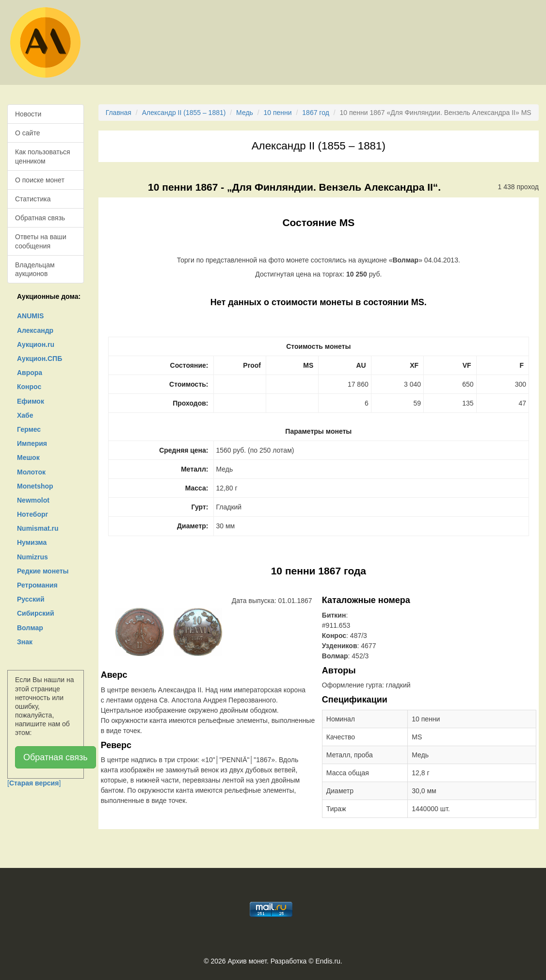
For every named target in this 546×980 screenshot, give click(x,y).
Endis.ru (328, 961)
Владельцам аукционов (35, 269)
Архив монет (247, 961)
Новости (28, 114)
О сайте (27, 133)
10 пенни (278, 113)
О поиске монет (40, 180)
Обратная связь (40, 218)
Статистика (33, 199)
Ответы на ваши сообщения (41, 241)
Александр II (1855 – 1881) (184, 113)
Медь (245, 113)
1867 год (315, 113)
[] (34, 783)
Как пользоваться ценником (43, 156)
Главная (119, 113)
